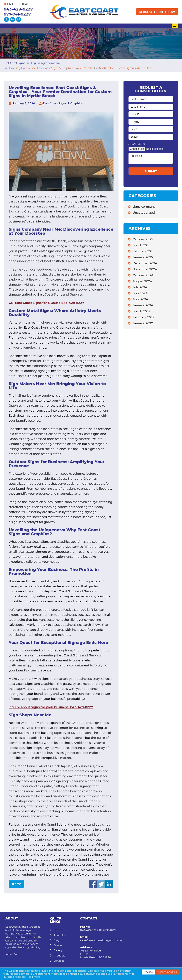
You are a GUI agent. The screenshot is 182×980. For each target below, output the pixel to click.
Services (59, 961)
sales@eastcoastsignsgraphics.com (102, 940)
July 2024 (140, 287)
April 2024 (140, 299)
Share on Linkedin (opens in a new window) (109, 884)
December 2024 (145, 263)
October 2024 (143, 275)
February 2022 (144, 317)
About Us (59, 935)
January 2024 (143, 305)
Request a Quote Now (157, 12)
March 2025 (141, 245)
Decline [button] (148, 972)
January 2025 (143, 257)
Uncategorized (144, 213)
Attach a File (137, 144)
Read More (12, 954)
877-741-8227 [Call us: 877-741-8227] (17, 14)
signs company (144, 207)
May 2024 (140, 293)
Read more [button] (33, 977)
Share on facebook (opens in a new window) (93, 884)
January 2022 (143, 323)
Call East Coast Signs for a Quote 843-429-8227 (46, 303)
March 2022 (142, 311)
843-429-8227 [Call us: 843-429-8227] (18, 9)
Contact (59, 945)
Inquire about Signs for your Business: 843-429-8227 (51, 707)
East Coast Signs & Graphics (63, 103)
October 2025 (143, 239)
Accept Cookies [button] (167, 972)
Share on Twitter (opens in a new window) (101, 884)
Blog (56, 940)
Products (59, 956)
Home (58, 930)
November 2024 (145, 269)
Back (16, 884)
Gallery (58, 950)
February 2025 (143, 251)
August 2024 (142, 281)
